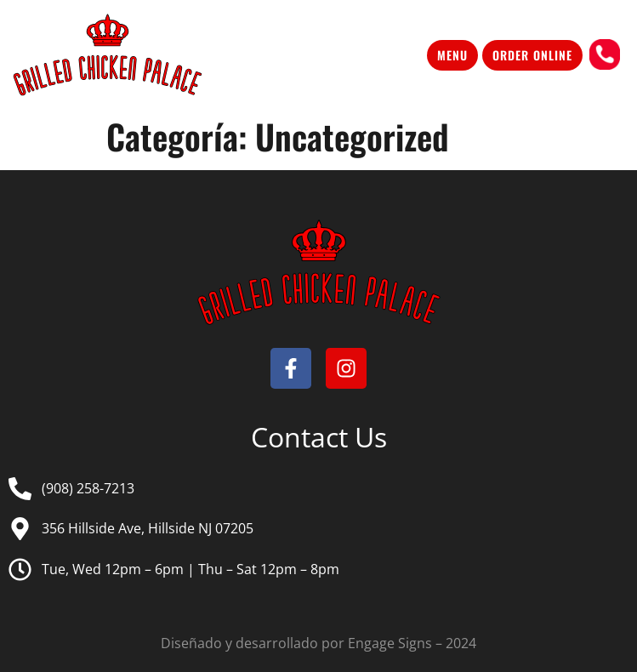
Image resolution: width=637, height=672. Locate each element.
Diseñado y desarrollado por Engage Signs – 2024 (318, 643)
